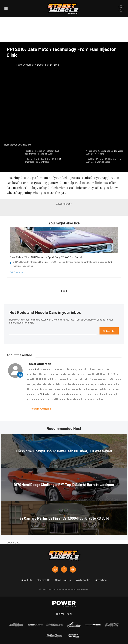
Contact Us (44, 580)
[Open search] (121, 8)
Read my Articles (41, 408)
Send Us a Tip (63, 580)
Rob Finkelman (17, 272)
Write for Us (83, 580)
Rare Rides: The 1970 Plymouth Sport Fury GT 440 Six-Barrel (46, 257)
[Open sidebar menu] (6, 9)
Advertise (101, 580)
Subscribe (109, 331)
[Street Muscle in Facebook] (64, 569)
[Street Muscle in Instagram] (55, 569)
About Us (27, 580)
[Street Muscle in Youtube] (73, 569)
